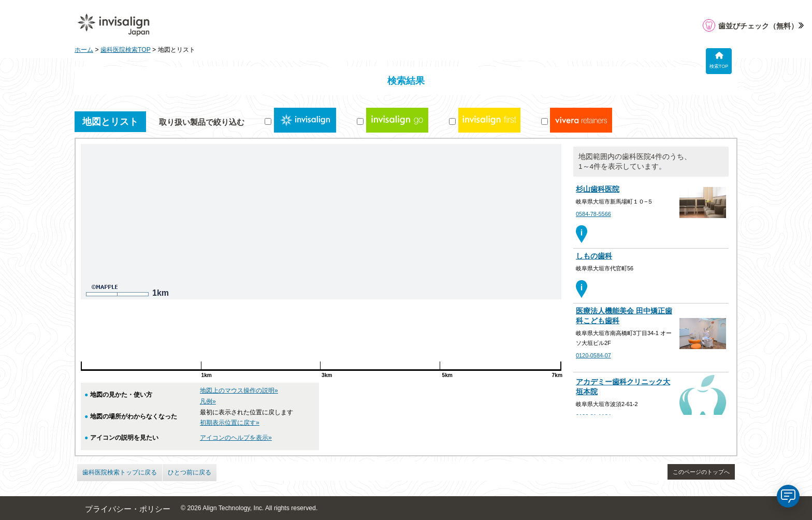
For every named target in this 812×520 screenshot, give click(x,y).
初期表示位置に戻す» (230, 423)
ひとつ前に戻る (190, 472)
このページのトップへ (701, 472)
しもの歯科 (594, 256)
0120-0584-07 (593, 355)
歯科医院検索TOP (126, 50)
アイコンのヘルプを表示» (236, 438)
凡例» (208, 401)
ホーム (84, 50)
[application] (788, 496)
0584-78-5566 (593, 214)
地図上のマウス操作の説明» (239, 391)
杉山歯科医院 (598, 189)
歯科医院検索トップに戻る (120, 472)
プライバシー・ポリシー (128, 509)
